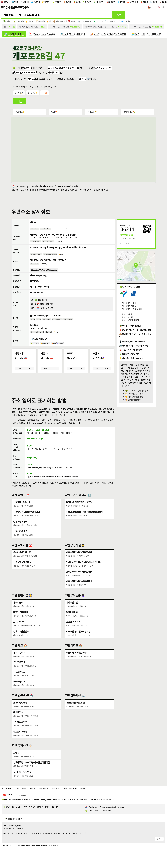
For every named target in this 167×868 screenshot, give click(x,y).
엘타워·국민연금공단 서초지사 (80, 509)
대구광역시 (62, 3)
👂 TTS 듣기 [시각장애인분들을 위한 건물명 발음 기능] (66, 336)
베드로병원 (18, 719)
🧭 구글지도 (41, 22)
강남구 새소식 (127, 318)
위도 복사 (33, 323)
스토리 (21, 796)
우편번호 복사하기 (36, 230)
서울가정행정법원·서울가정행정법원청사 (84, 518)
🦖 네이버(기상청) (36, 348)
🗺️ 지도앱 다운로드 (14, 35)
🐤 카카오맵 (30, 22)
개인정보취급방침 (71, 796)
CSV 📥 (45, 94)
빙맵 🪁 (54, 113)
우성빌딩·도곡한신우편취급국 (27, 518)
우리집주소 (11, 796)
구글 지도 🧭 (20, 113)
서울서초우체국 (20, 538)
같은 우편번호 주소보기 (85, 230)
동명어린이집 (72, 619)
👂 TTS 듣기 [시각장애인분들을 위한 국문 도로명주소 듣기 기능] (68, 243)
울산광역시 (146, 3)
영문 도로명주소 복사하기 (38, 256)
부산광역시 (47, 3)
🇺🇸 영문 (161, 8)
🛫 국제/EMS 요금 (86, 22)
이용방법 (30, 796)
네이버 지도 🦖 (129, 113)
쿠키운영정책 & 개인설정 (91, 796)
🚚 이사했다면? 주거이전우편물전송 (109, 35)
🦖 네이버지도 (19, 22)
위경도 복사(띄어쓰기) (66, 323)
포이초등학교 (19, 688)
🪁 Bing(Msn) (70, 348)
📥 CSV (150, 8)
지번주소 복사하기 (36, 267)
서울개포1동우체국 (22, 509)
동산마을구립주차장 (22, 559)
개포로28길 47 (52, 88)
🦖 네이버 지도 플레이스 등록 (137, 392)
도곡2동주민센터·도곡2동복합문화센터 (84, 569)
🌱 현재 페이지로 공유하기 (13, 827)
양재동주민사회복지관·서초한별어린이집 (32, 769)
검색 (119, 16)
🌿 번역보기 (7, 22)
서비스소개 (41, 796)
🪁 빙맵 (49, 22)
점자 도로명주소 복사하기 (54, 243)
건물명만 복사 (55, 336)
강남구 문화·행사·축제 (130, 321)
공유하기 (159, 847)
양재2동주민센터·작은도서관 (79, 578)
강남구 (30, 88)
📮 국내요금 (73, 22)
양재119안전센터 (21, 638)
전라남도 (159, 3)
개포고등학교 (19, 659)
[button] (63, 390)
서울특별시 (9, 3)
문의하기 (107, 796)
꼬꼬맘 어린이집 (73, 628)
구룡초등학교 (19, 678)
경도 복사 (41, 323)
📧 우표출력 (127, 22)
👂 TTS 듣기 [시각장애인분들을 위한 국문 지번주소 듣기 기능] (48, 267)
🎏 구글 (61, 348)
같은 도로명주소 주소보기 (68, 230)
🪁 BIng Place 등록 (133, 401)
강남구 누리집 (127, 315)
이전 (20, 103)
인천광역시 (33, 3)
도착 (29, 374)
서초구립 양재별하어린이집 (78, 638)
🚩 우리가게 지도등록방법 (42, 35)
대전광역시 (76, 3)
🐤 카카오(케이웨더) (50, 348)
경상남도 (89, 3)
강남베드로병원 (20, 729)
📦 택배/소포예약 (60, 22)
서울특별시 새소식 (129, 307)
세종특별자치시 (130, 3)
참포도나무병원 (20, 738)
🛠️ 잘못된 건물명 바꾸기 (73, 35)
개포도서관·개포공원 (75, 709)
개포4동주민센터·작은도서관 (79, 559)
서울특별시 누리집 (129, 304)
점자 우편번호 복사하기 (51, 230)
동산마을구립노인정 (22, 779)
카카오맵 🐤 (92, 113)
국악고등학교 (19, 669)
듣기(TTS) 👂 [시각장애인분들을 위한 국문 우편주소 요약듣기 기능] (33, 94)
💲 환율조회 (99, 22)
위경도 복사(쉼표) (52, 323)
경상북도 (101, 3)
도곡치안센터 (19, 628)
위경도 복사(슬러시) (80, 323)
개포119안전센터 (21, 619)
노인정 (16, 759)
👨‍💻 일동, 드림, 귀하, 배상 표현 (147, 35)
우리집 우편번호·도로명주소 (15, 8)
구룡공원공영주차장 (22, 569)
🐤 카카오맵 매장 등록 (134, 398)
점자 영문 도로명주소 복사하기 (58, 256)
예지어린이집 (72, 609)
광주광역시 (115, 3)
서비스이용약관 (55, 796)
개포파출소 (18, 609)
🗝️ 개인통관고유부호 (113, 22)
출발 (20, 374)
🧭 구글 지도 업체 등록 (134, 395)
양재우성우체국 (20, 528)
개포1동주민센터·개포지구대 (79, 588)
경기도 (21, 3)
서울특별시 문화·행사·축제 (132, 310)
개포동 (39, 88)
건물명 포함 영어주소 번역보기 (40, 336)
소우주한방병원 (20, 709)
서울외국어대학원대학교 (77, 659)
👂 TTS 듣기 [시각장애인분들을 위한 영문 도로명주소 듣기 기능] (73, 256)
